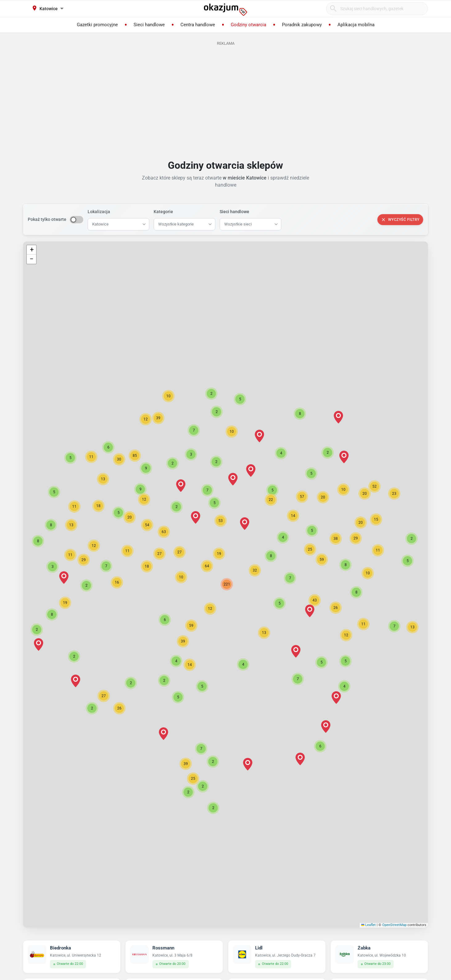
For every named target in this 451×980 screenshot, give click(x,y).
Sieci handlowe (234, 212)
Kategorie (163, 212)
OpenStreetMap (394, 925)
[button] (210, 609)
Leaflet (369, 925)
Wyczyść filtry (400, 220)
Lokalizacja (99, 212)
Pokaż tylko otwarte (47, 219)
